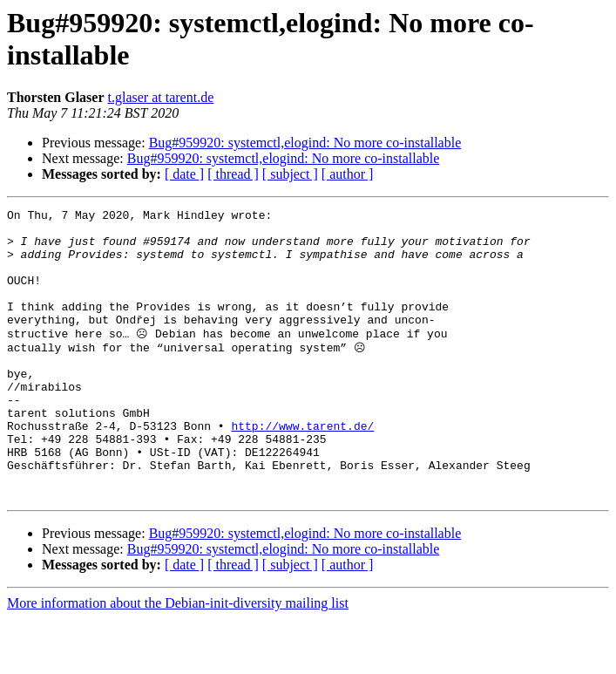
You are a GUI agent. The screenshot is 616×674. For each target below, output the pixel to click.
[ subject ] (290, 174)
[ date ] (184, 174)
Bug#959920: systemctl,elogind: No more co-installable (305, 143)
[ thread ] (233, 174)
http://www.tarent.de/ (302, 468)
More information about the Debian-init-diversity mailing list (178, 659)
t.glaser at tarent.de (161, 97)
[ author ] (348, 174)
